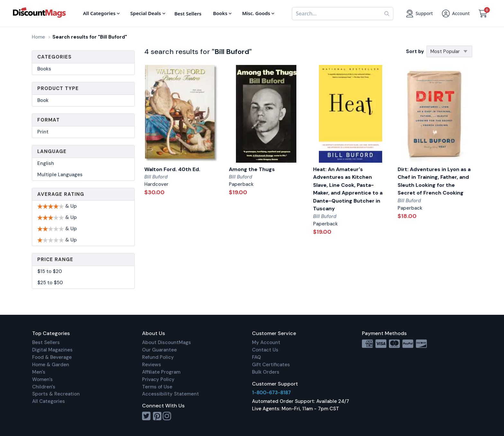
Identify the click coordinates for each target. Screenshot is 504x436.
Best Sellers (46, 342)
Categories (54, 57)
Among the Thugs (252, 169)
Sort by (415, 51)
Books (44, 69)
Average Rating (61, 194)
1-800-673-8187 (271, 393)
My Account (266, 342)
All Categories (49, 401)
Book (43, 100)
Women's (42, 379)
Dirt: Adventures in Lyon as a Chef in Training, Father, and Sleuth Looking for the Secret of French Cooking (434, 181)
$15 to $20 (50, 271)
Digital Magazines (52, 350)
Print (43, 132)
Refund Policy (158, 357)
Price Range (55, 259)
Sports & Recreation (56, 394)
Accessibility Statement (171, 394)
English (46, 163)
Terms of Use (157, 387)
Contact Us (265, 350)
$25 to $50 (50, 283)
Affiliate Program (161, 372)
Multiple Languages (60, 175)
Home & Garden (51, 365)
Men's (39, 372)
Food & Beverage (52, 357)
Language (52, 151)
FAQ (256, 357)
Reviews (152, 365)
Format (49, 120)
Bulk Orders (266, 372)
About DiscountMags (166, 342)
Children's (44, 387)
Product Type (58, 88)
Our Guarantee (159, 350)
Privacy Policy (158, 379)
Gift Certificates (271, 365)
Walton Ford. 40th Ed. (172, 169)
